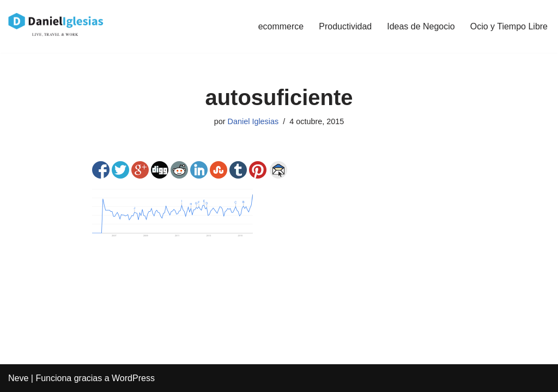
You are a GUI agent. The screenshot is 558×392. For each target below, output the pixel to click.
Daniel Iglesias (253, 121)
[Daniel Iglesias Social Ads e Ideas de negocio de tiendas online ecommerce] (57, 26)
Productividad (345, 26)
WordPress (133, 378)
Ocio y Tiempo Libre (509, 26)
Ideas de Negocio (421, 26)
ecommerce (281, 26)
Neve (18, 378)
